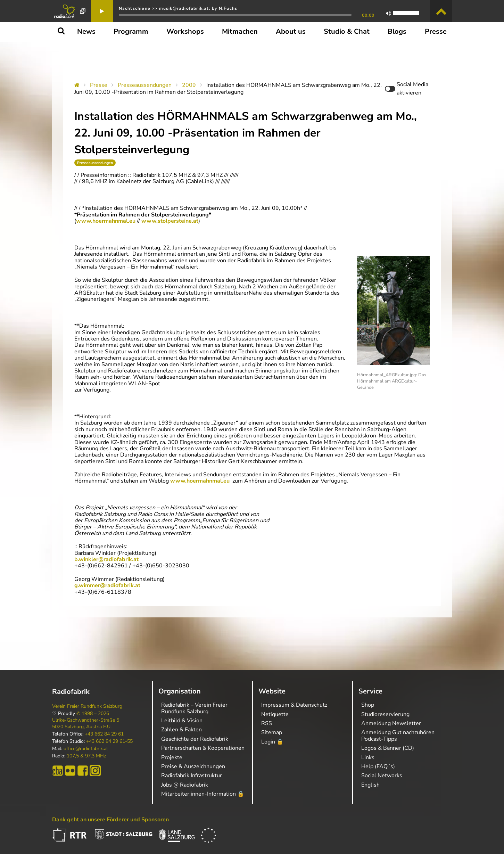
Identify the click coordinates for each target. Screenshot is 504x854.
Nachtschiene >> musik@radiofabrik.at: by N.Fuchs (178, 8)
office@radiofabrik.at (86, 749)
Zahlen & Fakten (181, 730)
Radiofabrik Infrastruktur (192, 775)
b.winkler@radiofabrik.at (106, 559)
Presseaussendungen (145, 85)
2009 (189, 85)
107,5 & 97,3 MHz (86, 756)
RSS (267, 723)
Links (368, 757)
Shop (368, 705)
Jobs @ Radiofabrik (185, 785)
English (370, 785)
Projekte (172, 757)
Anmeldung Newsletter (391, 723)
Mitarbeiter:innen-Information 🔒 (203, 794)
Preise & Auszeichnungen (193, 766)
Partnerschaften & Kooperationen (203, 748)
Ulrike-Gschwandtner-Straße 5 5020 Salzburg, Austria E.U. (86, 723)
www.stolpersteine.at (170, 221)
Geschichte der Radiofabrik (195, 739)
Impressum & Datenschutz (294, 705)
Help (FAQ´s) (378, 766)
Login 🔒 (272, 742)
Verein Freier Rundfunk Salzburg (87, 706)
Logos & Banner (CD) (388, 748)
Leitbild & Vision (182, 721)
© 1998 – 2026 (93, 714)
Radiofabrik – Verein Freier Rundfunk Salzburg (194, 708)
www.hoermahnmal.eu (106, 221)
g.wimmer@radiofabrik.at (107, 585)
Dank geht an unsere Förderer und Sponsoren (110, 820)
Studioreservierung (385, 714)
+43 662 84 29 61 (104, 734)
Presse (99, 85)
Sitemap (272, 732)
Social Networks (382, 775)
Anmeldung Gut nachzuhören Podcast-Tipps (398, 736)
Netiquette (275, 714)
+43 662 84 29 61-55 (109, 741)
